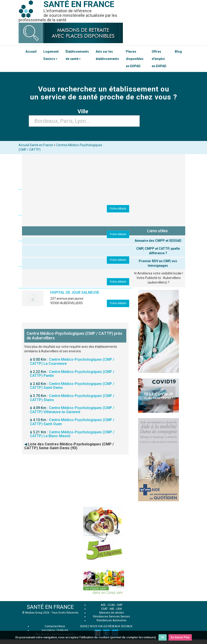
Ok (163, 637)
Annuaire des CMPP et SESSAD (158, 241)
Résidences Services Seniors (111, 617)
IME (112, 609)
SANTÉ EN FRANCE (50, 607)
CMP (120, 605)
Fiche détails (118, 208)
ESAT (105, 609)
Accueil (31, 52)
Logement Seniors (51, 55)
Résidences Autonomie (111, 620)
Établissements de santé (77, 55)
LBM (119, 609)
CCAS (111, 605)
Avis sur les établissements (107, 55)
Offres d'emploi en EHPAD (159, 59)
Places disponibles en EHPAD (135, 59)
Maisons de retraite (112, 613)
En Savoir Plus (180, 637)
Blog (178, 52)
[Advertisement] (104, 486)
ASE (103, 605)
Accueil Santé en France (36, 145)
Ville (84, 111)
